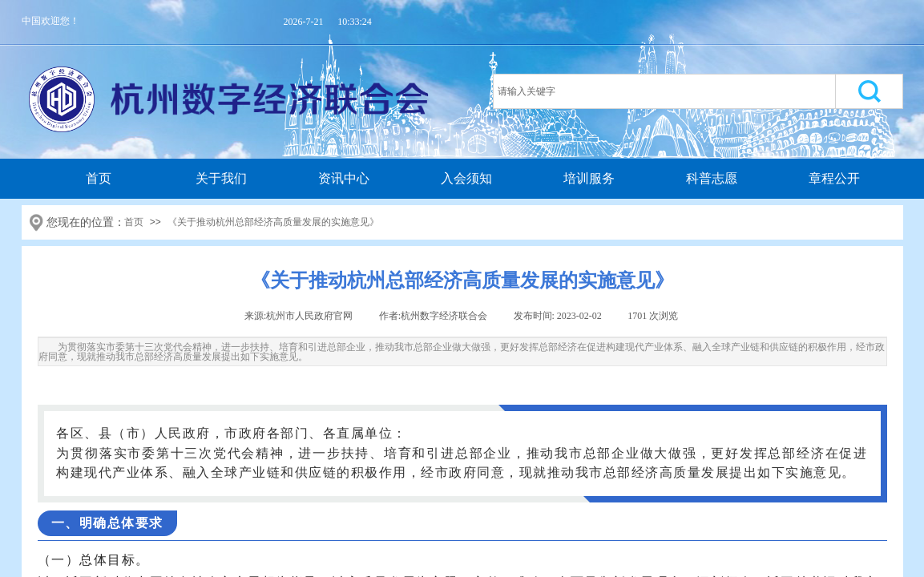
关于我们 (221, 178)
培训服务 (589, 178)
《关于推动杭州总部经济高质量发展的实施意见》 (273, 222)
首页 (99, 178)
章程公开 (834, 178)
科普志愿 (712, 178)
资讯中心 (344, 178)
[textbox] (664, 91)
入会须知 (466, 178)
